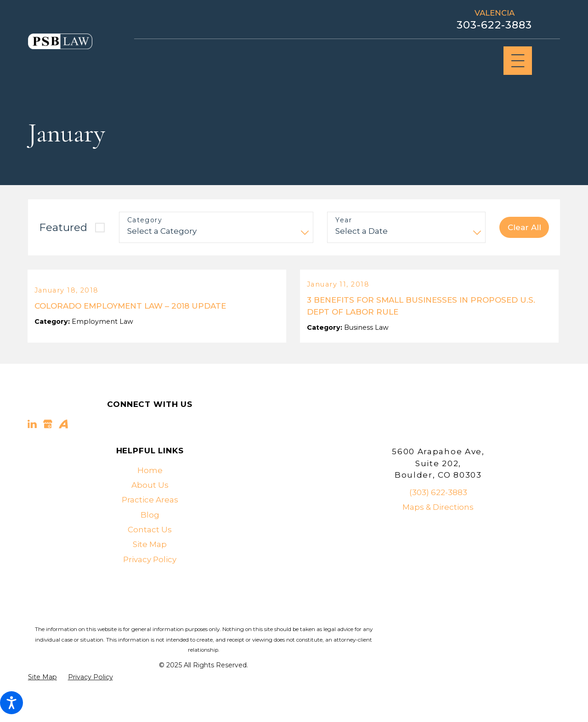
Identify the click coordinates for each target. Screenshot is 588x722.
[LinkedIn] (32, 440)
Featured (63, 227)
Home (150, 486)
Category (145, 220)
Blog (150, 530)
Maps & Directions (438, 523)
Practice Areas (150, 515)
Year (344, 220)
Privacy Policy (150, 575)
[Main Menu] (518, 61)
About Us (150, 501)
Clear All (524, 227)
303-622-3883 (495, 25)
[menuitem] (150, 486)
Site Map (150, 560)
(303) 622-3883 (438, 508)
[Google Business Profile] (48, 440)
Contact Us (150, 545)
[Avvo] (63, 440)
